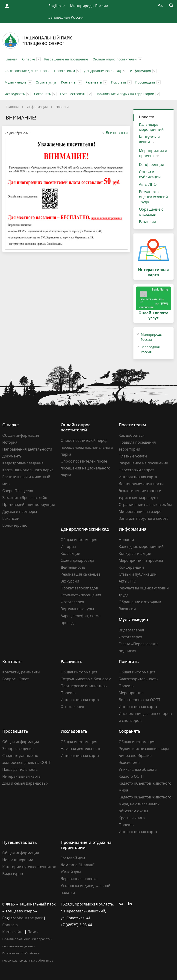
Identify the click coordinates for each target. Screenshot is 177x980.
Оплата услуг (46, 82)
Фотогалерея (72, 602)
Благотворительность (138, 679)
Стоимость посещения (81, 595)
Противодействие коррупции (29, 505)
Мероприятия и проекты (153, 153)
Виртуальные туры (77, 609)
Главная (11, 59)
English (55, 6)
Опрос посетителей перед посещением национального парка (87, 447)
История (10, 442)
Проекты (68, 693)
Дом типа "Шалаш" (78, 865)
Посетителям (65, 71)
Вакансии (147, 222)
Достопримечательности (141, 484)
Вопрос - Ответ (16, 679)
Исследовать (15, 94)
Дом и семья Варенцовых (25, 783)
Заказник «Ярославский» (25, 498)
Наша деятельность (20, 769)
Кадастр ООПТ (131, 776)
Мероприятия (131, 693)
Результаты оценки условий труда (153, 197)
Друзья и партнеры (20, 511)
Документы (12, 456)
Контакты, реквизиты (21, 672)
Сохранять (43, 94)
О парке (29, 59)
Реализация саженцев (81, 574)
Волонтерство (15, 525)
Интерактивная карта (138, 477)
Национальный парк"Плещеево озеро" (37, 41)
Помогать (119, 82)
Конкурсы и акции (149, 139)
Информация (140, 71)
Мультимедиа (16, 82)
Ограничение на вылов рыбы (145, 505)
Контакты (69, 82)
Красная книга (132, 818)
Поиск (33, 932)
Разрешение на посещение (66, 59)
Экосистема (129, 762)
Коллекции (70, 553)
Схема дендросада (77, 560)
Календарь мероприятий (151, 127)
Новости (62, 107)
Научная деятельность (81, 749)
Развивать (94, 82)
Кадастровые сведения (23, 463)
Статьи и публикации (150, 174)
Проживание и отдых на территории (125, 94)
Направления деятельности (27, 449)
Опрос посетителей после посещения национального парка (86, 468)
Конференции (152, 164)
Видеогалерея (131, 630)
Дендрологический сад (102, 71)
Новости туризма (18, 860)
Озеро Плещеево (18, 491)
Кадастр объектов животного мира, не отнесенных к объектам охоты (145, 804)
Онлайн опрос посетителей (115, 59)
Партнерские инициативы (84, 686)
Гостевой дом (73, 858)
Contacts (10, 925)
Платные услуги (133, 456)
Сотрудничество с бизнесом (86, 679)
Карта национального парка (28, 470)
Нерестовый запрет (136, 470)
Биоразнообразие (135, 756)
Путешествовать (73, 94)
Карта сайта (13, 932)
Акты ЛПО (148, 184)
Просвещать (145, 82)
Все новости (114, 133)
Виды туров (13, 874)
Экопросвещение (18, 749)
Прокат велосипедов (79, 588)
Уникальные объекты (138, 769)
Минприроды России (89, 6)
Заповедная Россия (66, 17)
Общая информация (21, 435)
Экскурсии (70, 581)
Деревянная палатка (79, 879)
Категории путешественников (29, 867)
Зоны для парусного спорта (144, 518)
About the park (30, 918)
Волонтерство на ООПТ (140, 700)
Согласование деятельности (27, 71)
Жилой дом (71, 872)
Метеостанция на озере (140, 511)
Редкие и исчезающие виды (144, 749)
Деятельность (73, 567)
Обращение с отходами (151, 212)
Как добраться (132, 435)
